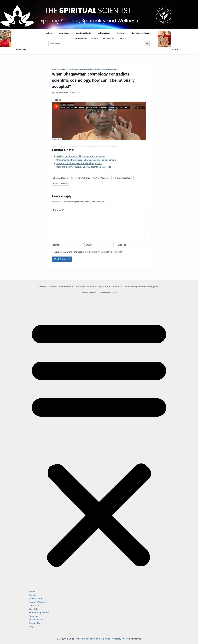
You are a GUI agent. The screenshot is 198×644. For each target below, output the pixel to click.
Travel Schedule (108, 38)
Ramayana (94, 38)
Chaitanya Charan (62, 92)
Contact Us (122, 38)
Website (122, 245)
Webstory (116, 639)
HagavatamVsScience (80, 178)
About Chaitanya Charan (141, 33)
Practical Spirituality (85, 33)
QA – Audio (105, 287)
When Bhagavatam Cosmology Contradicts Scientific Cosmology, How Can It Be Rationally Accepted (92, 146)
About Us (118, 287)
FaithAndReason (60, 178)
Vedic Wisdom (65, 33)
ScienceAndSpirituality (123, 178)
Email (89, 245)
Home (43, 287)
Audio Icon (56, 69)
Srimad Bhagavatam (79, 38)
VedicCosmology (60, 183)
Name (57, 245)
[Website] (131, 245)
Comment (59, 210)
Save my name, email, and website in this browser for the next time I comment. (89, 252)
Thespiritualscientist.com (88, 639)
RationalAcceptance (102, 178)
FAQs (115, 293)
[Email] (99, 245)
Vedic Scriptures (105, 33)
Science (50, 33)
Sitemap (106, 639)
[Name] (67, 245)
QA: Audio (122, 33)
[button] (99, 442)
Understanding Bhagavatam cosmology (104, 69)
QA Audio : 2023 (67, 69)
